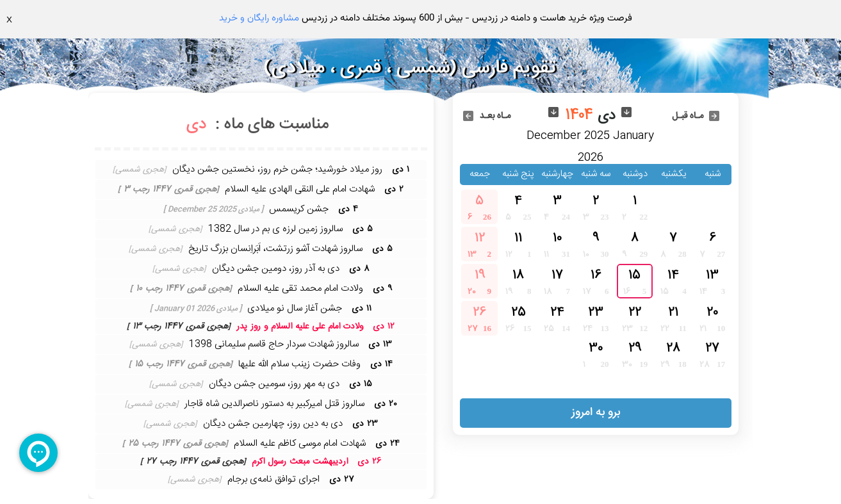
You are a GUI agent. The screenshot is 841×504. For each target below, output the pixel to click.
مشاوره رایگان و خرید (259, 18)
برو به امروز (596, 412)
